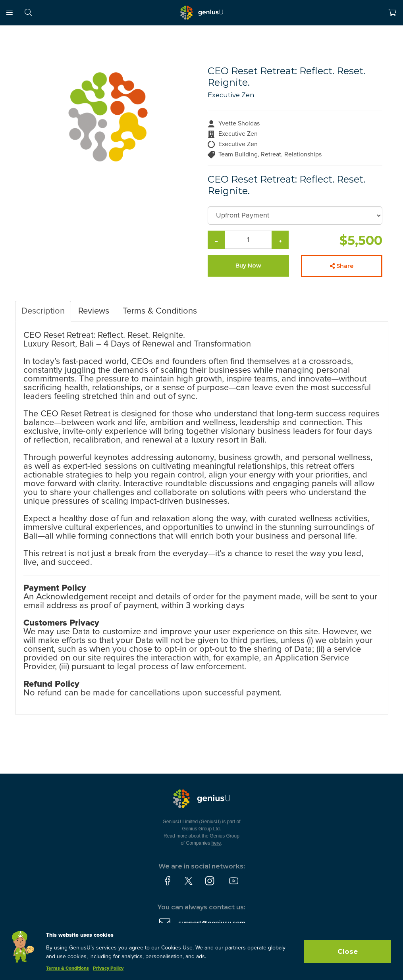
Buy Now (248, 266)
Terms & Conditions (160, 311)
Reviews (94, 311)
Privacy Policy (108, 968)
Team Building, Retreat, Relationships (270, 154)
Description (43, 311)
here (216, 843)
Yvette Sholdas (239, 123)
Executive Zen (231, 95)
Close (348, 951)
